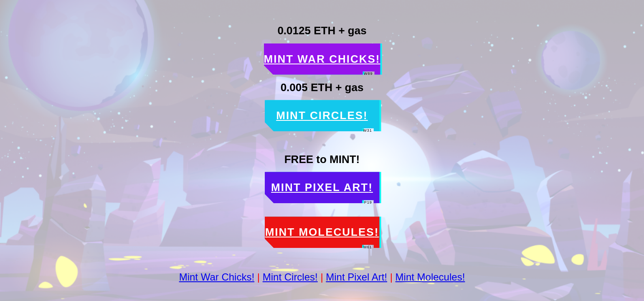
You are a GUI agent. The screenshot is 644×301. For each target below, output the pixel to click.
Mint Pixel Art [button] (322, 187)
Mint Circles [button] (325, 116)
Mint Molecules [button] (322, 232)
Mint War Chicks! (217, 277)
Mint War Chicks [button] (322, 59)
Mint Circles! (290, 277)
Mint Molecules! (430, 277)
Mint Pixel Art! (356, 277)
